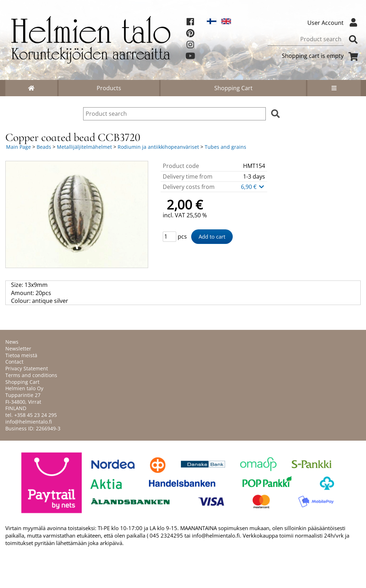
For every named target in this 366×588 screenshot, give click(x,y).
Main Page (18, 147)
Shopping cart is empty (321, 56)
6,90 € (253, 187)
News (12, 342)
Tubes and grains (225, 147)
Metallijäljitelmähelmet (84, 147)
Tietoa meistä (21, 355)
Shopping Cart (233, 88)
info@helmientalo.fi (29, 422)
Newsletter (18, 349)
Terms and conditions (31, 375)
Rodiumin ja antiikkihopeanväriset (158, 147)
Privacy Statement (27, 368)
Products (109, 88)
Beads (44, 147)
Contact (14, 362)
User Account (334, 23)
